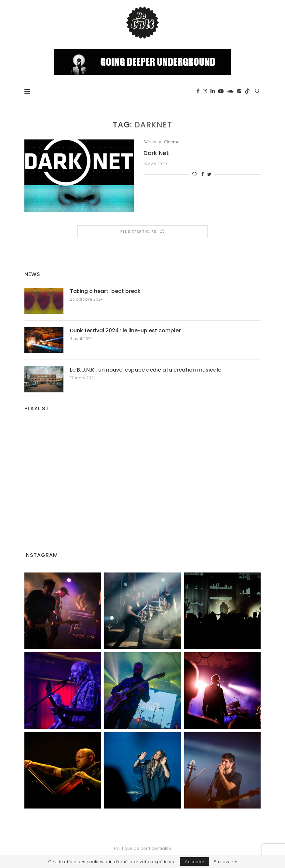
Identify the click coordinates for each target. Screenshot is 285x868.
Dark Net (156, 153)
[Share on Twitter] (209, 174)
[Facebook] (198, 91)
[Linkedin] (213, 91)
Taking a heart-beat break (105, 291)
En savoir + (225, 861)
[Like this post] (195, 174)
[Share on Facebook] (203, 174)
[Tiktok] (247, 91)
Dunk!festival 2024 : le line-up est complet (125, 331)
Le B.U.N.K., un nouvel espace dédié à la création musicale (146, 370)
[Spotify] (239, 91)
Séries (150, 142)
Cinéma (172, 142)
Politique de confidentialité (142, 848)
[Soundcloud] (230, 91)
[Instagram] (205, 91)
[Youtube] (221, 91)
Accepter (195, 861)
